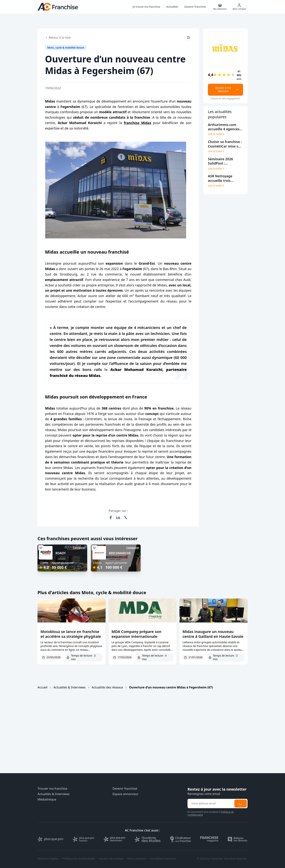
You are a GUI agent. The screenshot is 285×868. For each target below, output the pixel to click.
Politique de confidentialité (79, 859)
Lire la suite (216, 134)
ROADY (61, 553)
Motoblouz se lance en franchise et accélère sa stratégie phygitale (71, 634)
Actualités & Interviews (69, 687)
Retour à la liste (58, 37)
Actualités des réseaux (107, 687)
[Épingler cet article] (188, 37)
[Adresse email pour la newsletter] (211, 804)
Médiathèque (47, 799)
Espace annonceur (125, 794)
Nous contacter (137, 859)
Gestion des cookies (111, 859)
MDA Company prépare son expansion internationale (136, 634)
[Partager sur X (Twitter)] (126, 518)
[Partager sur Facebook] (111, 518)
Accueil (42, 687)
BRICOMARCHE (120, 553)
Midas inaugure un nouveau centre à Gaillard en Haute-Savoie (213, 634)
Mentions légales (48, 859)
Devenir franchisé (125, 789)
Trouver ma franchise (52, 789)
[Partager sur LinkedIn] (118, 518)
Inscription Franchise (163, 859)
